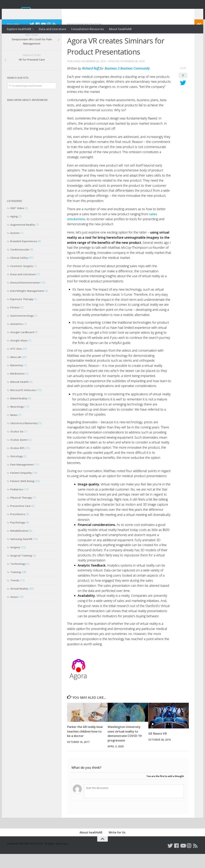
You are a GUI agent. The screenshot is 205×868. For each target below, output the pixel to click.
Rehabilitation (19, 545)
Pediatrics (17, 503)
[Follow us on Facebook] (37, 39)
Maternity (17, 379)
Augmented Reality (23, 239)
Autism (15, 247)
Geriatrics (17, 338)
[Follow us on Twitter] (32, 39)
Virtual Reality (19, 603)
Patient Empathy (21, 487)
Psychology (18, 536)
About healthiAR (120, 29)
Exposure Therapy (22, 313)
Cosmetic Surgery (22, 280)
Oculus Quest (19, 454)
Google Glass (19, 354)
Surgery (15, 561)
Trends (15, 594)
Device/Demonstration (84, 39)
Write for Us (117, 847)
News (14, 429)
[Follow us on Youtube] (43, 39)
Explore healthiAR (19, 29)
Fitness (15, 321)
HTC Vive (16, 363)
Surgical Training (21, 570)
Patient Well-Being (22, 495)
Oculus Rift (17, 462)
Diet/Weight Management (27, 305)
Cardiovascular (20, 263)
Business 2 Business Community (127, 82)
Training (16, 586)
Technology (18, 578)
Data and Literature (52, 29)
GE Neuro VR (158, 748)
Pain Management (22, 479)
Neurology (17, 421)
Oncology (16, 470)
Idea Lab (16, 371)
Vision (14, 611)
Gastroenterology (22, 330)
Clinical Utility (19, 272)
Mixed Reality (19, 412)
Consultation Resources (88, 29)
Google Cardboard (22, 346)
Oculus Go (17, 445)
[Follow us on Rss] (54, 39)
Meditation (17, 388)
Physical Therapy (21, 512)
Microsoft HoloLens (23, 404)
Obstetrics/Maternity (24, 437)
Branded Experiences (24, 255)
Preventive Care (20, 520)
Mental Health (19, 396)
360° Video (17, 222)
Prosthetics (18, 528)
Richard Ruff (91, 82)
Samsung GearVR (21, 553)
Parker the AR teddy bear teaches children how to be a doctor (85, 745)
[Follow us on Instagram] (49, 39)
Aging (14, 230)
